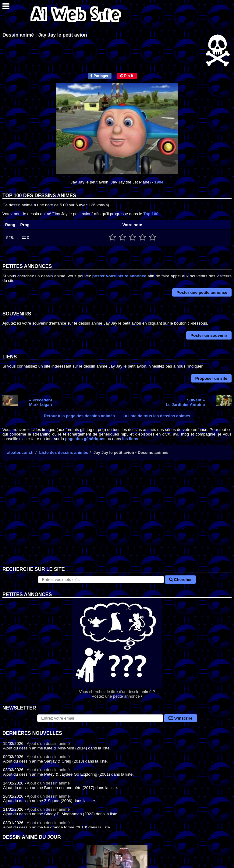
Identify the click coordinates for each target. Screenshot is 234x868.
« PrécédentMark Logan (41, 402)
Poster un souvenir (209, 335)
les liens (130, 439)
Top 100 (151, 214)
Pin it (127, 76)
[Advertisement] (117, 518)
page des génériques (85, 439)
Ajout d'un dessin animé (48, 743)
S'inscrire (181, 718)
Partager (99, 76)
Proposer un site (211, 378)
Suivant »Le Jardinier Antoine (185, 402)
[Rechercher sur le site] (101, 580)
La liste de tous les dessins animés (156, 416)
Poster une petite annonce (202, 292)
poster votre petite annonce (119, 276)
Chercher (180, 580)
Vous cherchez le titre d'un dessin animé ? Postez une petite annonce (117, 648)
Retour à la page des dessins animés (79, 416)
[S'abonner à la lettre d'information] (100, 718)
